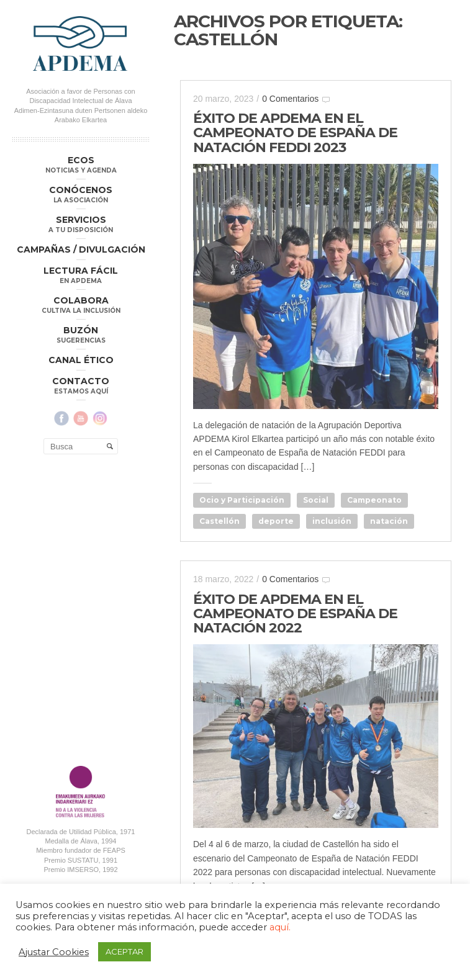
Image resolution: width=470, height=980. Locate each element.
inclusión (332, 521)
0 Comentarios (290, 99)
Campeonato (374, 500)
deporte (276, 521)
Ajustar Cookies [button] (54, 952)
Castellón (219, 521)
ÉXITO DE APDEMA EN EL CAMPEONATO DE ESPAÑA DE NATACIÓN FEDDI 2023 (295, 133)
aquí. (280, 927)
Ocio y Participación (242, 500)
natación (389, 521)
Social (316, 500)
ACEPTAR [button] (124, 951)
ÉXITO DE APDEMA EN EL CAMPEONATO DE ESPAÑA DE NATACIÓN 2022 (295, 614)
